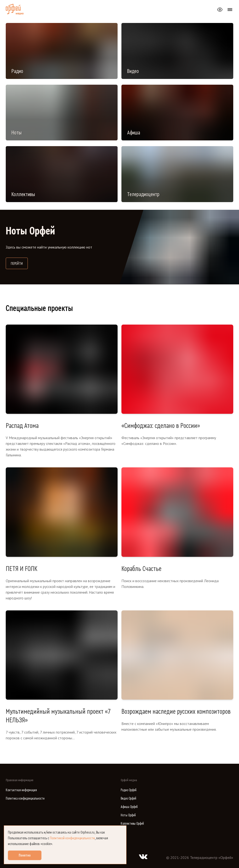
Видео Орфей (128, 799)
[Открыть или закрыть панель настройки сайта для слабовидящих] (220, 10)
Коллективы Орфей (132, 824)
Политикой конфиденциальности (72, 838)
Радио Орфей (129, 790)
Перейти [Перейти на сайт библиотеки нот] (19, 263)
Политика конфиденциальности (25, 799)
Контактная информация (21, 790)
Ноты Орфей (128, 815)
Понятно (25, 855)
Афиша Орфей (129, 807)
